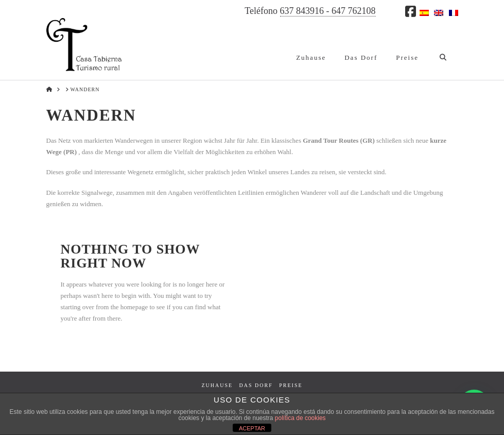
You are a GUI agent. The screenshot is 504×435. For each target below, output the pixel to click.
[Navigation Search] (442, 49)
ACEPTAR (252, 428)
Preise (291, 385)
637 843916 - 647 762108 (328, 11)
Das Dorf (256, 385)
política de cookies (300, 418)
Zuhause (217, 385)
